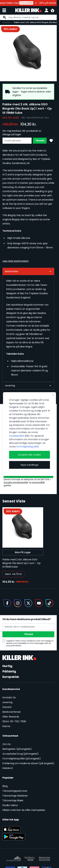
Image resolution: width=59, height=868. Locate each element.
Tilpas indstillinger (29, 465)
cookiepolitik (17, 436)
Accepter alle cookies (29, 455)
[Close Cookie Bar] (53, 395)
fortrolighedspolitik (28, 447)
